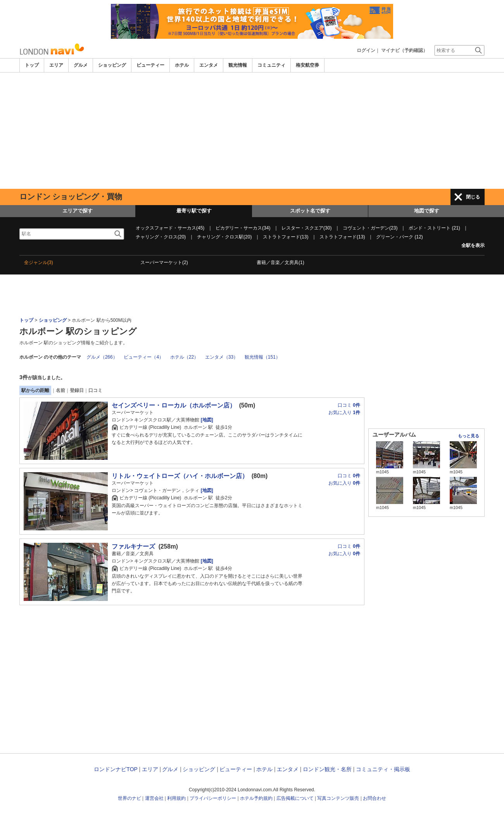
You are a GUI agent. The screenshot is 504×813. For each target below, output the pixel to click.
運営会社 (154, 798)
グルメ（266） (102, 357)
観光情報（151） (262, 357)
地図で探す (427, 211)
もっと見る (469, 436)
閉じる (473, 197)
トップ (32, 65)
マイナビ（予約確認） (404, 50)
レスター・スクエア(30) (306, 228)
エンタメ (209, 65)
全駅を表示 (473, 245)
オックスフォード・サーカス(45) (170, 228)
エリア (56, 65)
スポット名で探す (310, 211)
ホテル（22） (184, 357)
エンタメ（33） (222, 357)
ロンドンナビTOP (116, 769)
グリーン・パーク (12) (400, 237)
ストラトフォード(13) (286, 237)
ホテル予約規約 (256, 798)
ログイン (366, 50)
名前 (60, 390)
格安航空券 (307, 65)
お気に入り (344, 413)
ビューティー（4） (144, 357)
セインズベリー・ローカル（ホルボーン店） (174, 405)
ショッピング (112, 65)
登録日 (77, 390)
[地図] (206, 420)
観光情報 (238, 65)
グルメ (81, 65)
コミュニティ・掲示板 (383, 769)
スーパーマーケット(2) (164, 262)
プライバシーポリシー (213, 798)
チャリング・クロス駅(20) (224, 237)
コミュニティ (271, 65)
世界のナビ (129, 798)
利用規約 (176, 798)
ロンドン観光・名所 (327, 769)
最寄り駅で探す (194, 211)
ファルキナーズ (133, 546)
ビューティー (150, 65)
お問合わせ (375, 798)
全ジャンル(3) (39, 262)
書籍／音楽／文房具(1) (280, 262)
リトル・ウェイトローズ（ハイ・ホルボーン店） (180, 476)
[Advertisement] (252, 131)
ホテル (182, 65)
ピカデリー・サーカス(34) (243, 228)
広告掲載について (295, 798)
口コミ (95, 390)
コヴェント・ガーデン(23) (370, 228)
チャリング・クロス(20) (161, 237)
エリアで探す (78, 211)
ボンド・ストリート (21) (434, 228)
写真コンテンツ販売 (338, 798)
